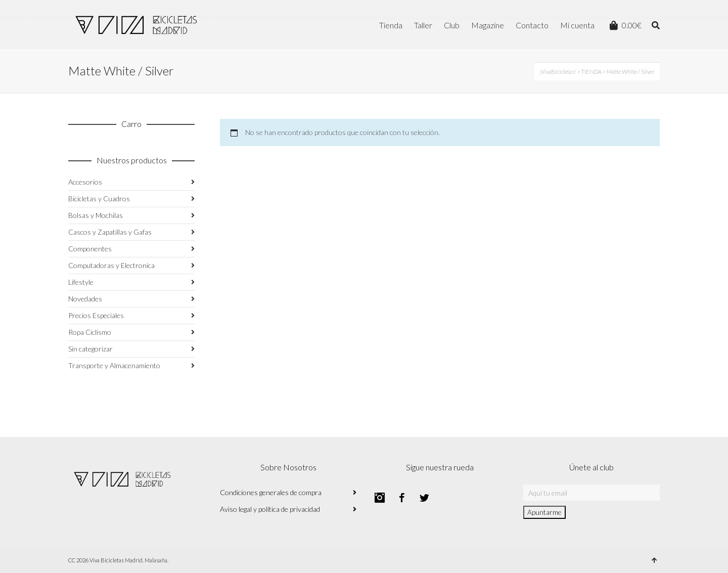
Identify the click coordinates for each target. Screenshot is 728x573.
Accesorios (85, 182)
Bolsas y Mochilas (96, 215)
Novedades (85, 299)
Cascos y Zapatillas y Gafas (110, 232)
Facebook (402, 498)
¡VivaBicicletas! (558, 72)
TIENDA (591, 72)
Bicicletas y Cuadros (99, 199)
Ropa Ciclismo (90, 332)
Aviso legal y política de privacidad (270, 509)
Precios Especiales (96, 315)
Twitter (424, 498)
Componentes (90, 249)
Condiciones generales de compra (271, 492)
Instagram (380, 498)
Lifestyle (81, 282)
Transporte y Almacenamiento (114, 365)
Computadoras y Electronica (111, 265)
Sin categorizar (90, 349)
